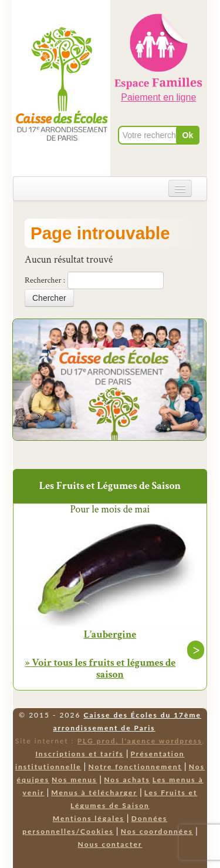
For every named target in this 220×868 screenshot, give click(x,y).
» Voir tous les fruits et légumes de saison (101, 668)
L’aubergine (110, 635)
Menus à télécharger (94, 792)
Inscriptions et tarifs (79, 754)
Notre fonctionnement (135, 767)
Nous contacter (110, 844)
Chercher (49, 298)
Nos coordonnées (157, 831)
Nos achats (127, 780)
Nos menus (74, 780)
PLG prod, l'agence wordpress (140, 741)
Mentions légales (89, 818)
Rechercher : (45, 280)
